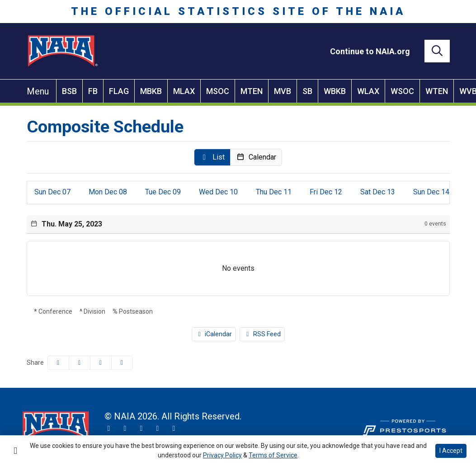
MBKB (151, 91)
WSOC (402, 91)
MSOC (218, 91)
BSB (69, 91)
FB (93, 91)
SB (307, 91)
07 (52, 192)
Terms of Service (273, 455)
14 (431, 192)
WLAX (368, 91)
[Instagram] (125, 428)
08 (108, 192)
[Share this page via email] (101, 363)
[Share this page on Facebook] (58, 363)
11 (274, 192)
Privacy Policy (222, 455)
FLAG (119, 91)
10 (218, 192)
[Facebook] (141, 428)
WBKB (335, 91)
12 (326, 192)
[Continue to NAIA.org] (370, 51)
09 (163, 192)
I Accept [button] (451, 451)
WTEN (437, 91)
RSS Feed (262, 334)
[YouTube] (158, 428)
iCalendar (214, 334)
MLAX (184, 91)
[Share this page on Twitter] (80, 363)
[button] (212, 157)
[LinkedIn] (174, 428)
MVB (283, 91)
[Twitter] (109, 428)
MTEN (252, 91)
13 (378, 192)
